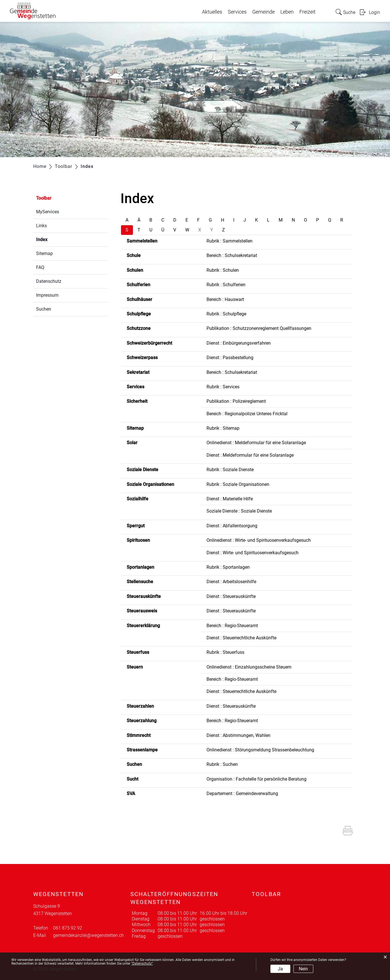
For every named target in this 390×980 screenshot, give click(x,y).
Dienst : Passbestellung (230, 358)
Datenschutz (49, 281)
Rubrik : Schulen (223, 270)
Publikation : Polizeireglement (236, 401)
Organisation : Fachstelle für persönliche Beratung (256, 779)
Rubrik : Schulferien (226, 285)
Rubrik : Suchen (222, 764)
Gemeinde (263, 12)
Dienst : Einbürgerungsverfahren (239, 343)
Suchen (44, 309)
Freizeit (307, 12)
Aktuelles (212, 12)
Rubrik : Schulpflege (226, 314)
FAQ (40, 267)
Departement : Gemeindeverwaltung (242, 794)
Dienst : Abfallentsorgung (232, 526)
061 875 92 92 (68, 928)
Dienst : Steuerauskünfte (231, 596)
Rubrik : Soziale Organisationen (238, 484)
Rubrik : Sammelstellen (230, 241)
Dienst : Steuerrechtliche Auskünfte (241, 638)
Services (237, 12)
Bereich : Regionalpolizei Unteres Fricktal (247, 414)
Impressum (47, 295)
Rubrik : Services (223, 387)
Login (375, 12)
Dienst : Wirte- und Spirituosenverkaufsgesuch (253, 553)
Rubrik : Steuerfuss (225, 652)
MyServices (48, 212)
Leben (287, 12)
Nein (303, 969)
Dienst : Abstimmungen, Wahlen (238, 735)
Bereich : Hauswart (225, 299)
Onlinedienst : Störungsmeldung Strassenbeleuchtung (260, 750)
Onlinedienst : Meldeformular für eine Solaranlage (256, 443)
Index (55, 239)
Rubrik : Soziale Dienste (230, 470)
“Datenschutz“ (142, 964)
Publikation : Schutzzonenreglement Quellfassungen (259, 328)
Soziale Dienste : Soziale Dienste (239, 511)
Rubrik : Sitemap (223, 428)
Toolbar (44, 198)
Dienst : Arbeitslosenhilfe (231, 582)
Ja (280, 969)
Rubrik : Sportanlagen (228, 567)
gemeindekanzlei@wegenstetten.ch (88, 935)
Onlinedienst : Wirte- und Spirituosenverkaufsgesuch (259, 540)
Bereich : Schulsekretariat (232, 255)
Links (41, 226)
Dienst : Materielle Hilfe (230, 499)
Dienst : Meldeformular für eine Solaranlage (250, 455)
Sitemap (44, 253)
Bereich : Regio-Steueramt (232, 626)
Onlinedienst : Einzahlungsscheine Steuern (249, 667)
